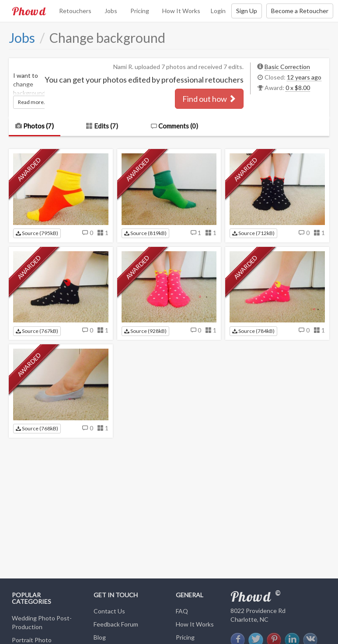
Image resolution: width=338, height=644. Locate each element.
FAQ (182, 611)
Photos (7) (35, 126)
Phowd (29, 11)
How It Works (181, 11)
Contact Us (109, 611)
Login (218, 11)
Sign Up (247, 11)
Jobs (111, 11)
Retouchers (75, 11)
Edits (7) (102, 126)
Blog (100, 637)
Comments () (174, 126)
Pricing (140, 11)
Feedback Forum (116, 624)
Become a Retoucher (300, 11)
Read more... (33, 102)
